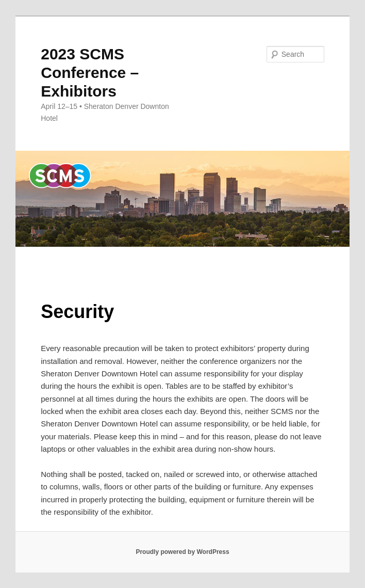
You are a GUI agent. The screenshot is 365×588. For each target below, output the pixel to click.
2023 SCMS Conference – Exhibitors (90, 73)
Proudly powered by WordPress (182, 552)
